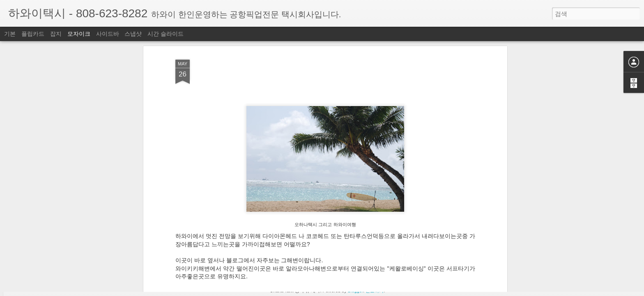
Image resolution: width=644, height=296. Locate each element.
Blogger (355, 291)
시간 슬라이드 (166, 34)
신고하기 (375, 291)
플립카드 (33, 34)
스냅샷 (133, 34)
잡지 (56, 34)
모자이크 (79, 34)
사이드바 (108, 34)
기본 (10, 34)
